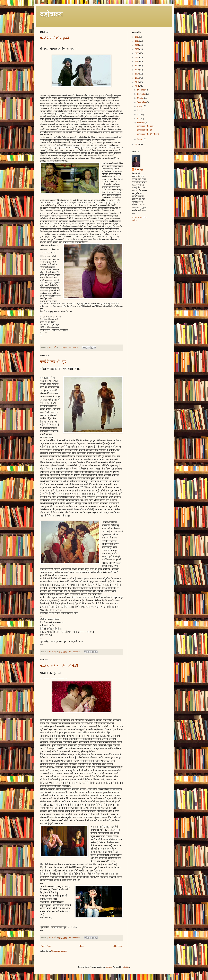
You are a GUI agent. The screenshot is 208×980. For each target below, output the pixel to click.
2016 (137, 78)
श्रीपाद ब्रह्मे (139, 170)
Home (82, 946)
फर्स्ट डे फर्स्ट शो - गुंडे (53, 362)
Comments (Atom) (59, 951)
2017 (137, 74)
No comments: (75, 652)
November (142, 94)
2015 (137, 82)
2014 (137, 86)
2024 (137, 45)
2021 (137, 57)
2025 (137, 41)
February (141, 123)
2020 (137, 61)
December (142, 90)
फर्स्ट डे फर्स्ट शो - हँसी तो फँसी (59, 666)
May (139, 119)
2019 (137, 66)
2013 (137, 144)
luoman (109, 967)
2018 (137, 70)
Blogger (126, 967)
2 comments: (74, 347)
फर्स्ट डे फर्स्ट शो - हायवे (55, 38)
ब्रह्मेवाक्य (51, 14)
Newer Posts (46, 946)
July (139, 110)
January (141, 139)
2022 (137, 53)
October (141, 98)
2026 (137, 37)
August (140, 106)
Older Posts (117, 946)
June (139, 115)
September (142, 102)
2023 (137, 49)
